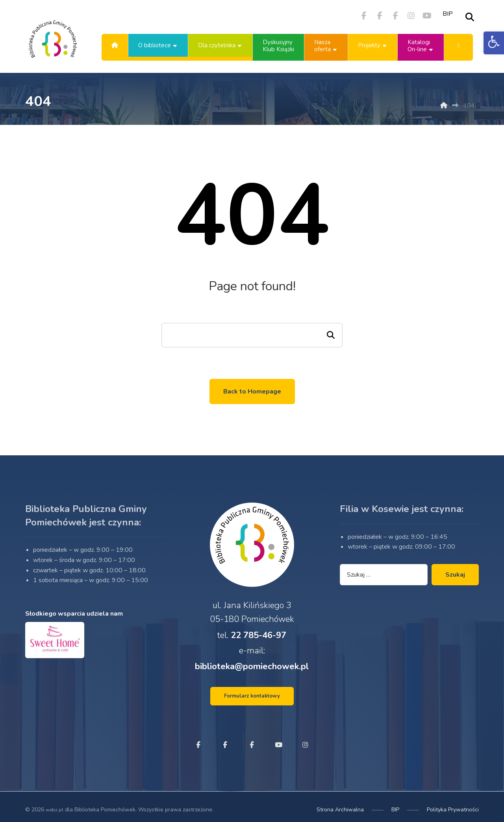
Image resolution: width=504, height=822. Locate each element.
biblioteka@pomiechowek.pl (252, 677)
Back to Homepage (252, 392)
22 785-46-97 (258, 642)
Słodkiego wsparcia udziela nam (74, 626)
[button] (494, 43)
